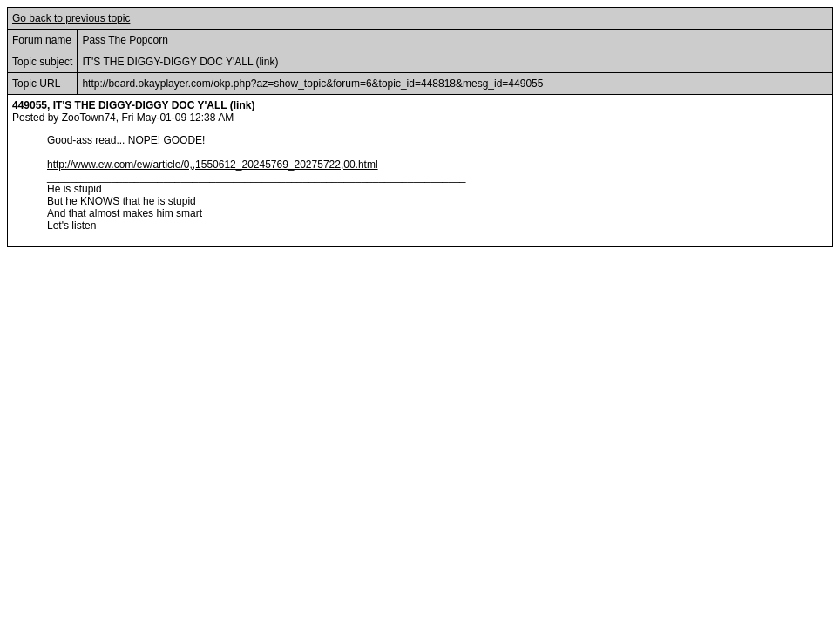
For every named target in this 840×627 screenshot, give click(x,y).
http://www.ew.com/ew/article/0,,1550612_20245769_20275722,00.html (213, 165)
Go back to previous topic (71, 18)
